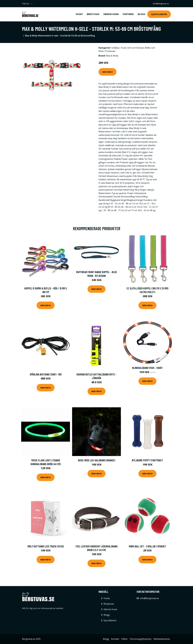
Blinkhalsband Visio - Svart (147, 368)
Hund (124, 48)
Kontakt (115, 639)
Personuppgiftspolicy (141, 639)
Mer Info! (107, 72)
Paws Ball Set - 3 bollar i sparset (147, 546)
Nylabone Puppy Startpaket (147, 460)
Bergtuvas (93, 14)
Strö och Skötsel (136, 48)
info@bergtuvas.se (161, 4)
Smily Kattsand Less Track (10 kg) (46, 546)
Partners (128, 14)
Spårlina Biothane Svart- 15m (46, 374)
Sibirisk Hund (111, 14)
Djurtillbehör (159, 14)
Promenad (110, 51)
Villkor (125, 639)
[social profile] (32, 4)
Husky (79, 14)
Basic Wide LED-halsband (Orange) (97, 460)
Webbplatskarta (162, 639)
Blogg (142, 14)
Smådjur (116, 48)
